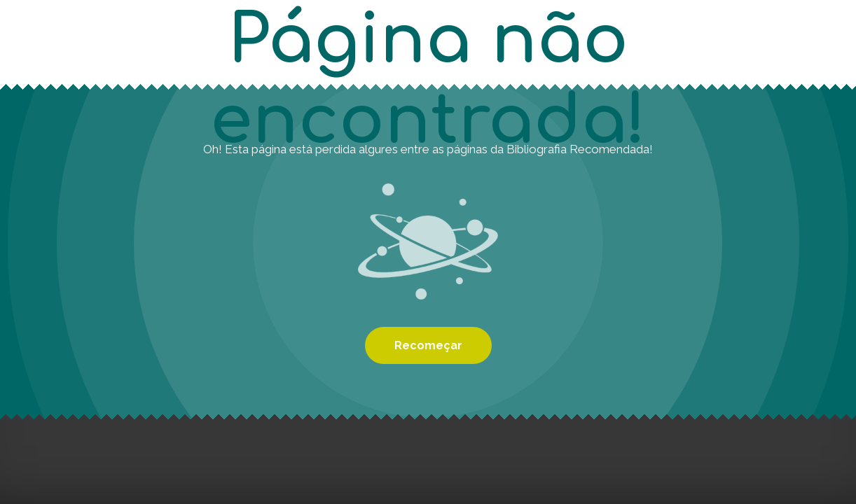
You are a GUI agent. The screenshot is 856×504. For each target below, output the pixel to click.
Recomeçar (428, 345)
